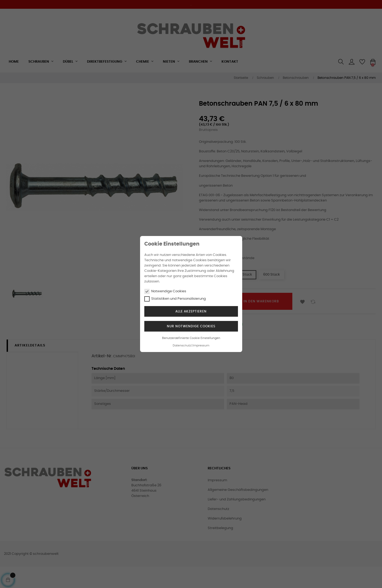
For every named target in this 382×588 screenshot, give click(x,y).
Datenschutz (182, 345)
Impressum (201, 345)
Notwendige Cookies (165, 291)
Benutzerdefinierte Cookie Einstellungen (191, 338)
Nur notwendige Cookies (191, 326)
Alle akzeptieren (191, 311)
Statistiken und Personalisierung (175, 299)
